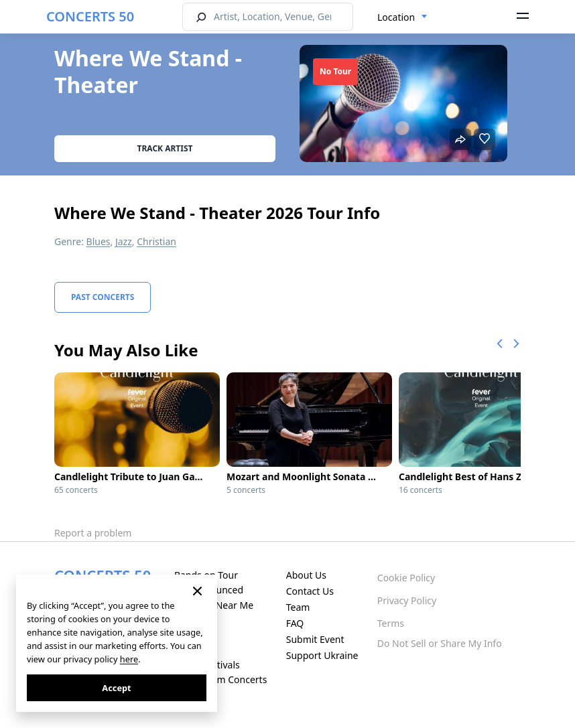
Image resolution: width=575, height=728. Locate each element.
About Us (306, 575)
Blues (99, 241)
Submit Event (315, 639)
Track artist (165, 148)
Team (298, 607)
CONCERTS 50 (90, 16)
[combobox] (402, 17)
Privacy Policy (407, 600)
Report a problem (93, 533)
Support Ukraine (322, 655)
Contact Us (310, 591)
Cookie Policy (406, 578)
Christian (156, 241)
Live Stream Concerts (220, 679)
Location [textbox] (396, 17)
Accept (116, 688)
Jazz (124, 241)
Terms (391, 623)
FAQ (295, 623)
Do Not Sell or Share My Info (440, 643)
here (129, 659)
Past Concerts (103, 297)
